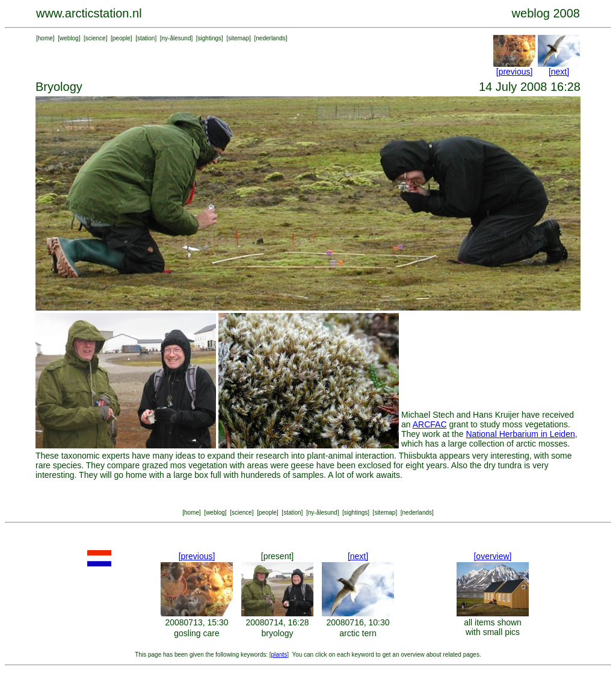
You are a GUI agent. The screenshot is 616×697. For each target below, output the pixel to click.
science (96, 38)
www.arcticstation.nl (89, 13)
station (146, 38)
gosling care (197, 633)
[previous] (515, 72)
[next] (559, 72)
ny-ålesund (177, 38)
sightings (210, 38)
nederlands (270, 38)
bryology (278, 633)
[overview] (492, 556)
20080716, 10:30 (358, 622)
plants (279, 655)
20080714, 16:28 (277, 622)
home (45, 38)
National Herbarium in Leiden (520, 434)
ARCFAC (430, 424)
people (122, 38)
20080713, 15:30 (196, 622)
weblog (69, 38)
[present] (277, 556)
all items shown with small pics (493, 627)
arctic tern (358, 633)
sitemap (239, 38)
